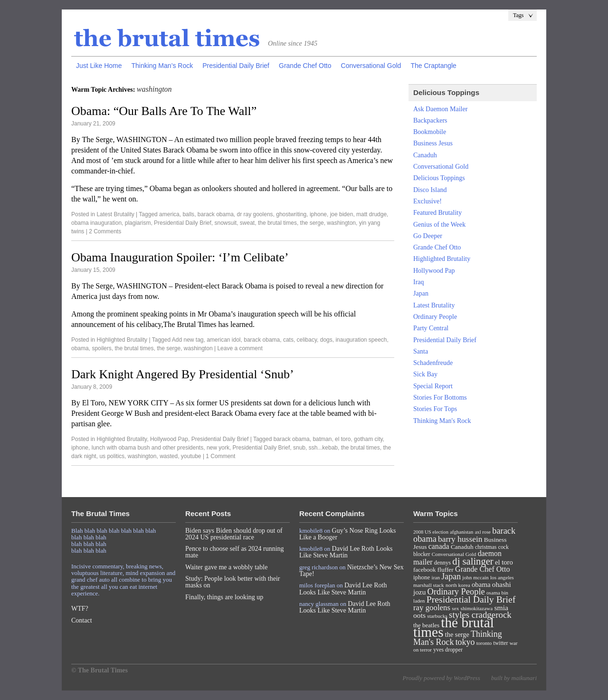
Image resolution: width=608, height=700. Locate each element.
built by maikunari (514, 678)
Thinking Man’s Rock (162, 66)
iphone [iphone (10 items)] (422, 577)
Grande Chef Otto (305, 66)
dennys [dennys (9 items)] (442, 563)
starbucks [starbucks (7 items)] (437, 616)
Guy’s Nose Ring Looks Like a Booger (348, 534)
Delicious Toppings (439, 178)
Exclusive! (427, 201)
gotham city (368, 439)
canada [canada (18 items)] (439, 546)
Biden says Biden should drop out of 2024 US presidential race (234, 534)
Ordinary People (435, 317)
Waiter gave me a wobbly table (226, 567)
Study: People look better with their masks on (233, 582)
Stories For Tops (435, 409)
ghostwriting (291, 214)
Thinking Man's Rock (442, 421)
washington (341, 223)
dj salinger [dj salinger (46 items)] (473, 561)
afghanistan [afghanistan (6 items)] (461, 532)
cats (288, 340)
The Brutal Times (167, 38)
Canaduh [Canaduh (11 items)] (462, 547)
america (169, 214)
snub (299, 448)
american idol (223, 340)
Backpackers (430, 120)
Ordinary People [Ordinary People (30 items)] (456, 592)
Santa (421, 351)
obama (80, 348)
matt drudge (371, 214)
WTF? (80, 609)
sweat (247, 223)
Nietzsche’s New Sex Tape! (351, 571)
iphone (318, 214)
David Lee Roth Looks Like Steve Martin (346, 552)
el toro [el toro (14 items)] (504, 562)
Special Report (433, 386)
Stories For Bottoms (440, 398)
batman (322, 439)
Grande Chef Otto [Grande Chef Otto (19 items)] (482, 569)
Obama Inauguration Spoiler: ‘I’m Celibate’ (180, 257)
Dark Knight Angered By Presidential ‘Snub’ (183, 374)
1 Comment (220, 456)
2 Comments (105, 231)
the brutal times (277, 223)
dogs (326, 340)
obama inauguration (96, 223)
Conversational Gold (371, 66)
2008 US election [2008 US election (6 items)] (431, 532)
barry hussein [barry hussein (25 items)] (460, 539)
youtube (191, 456)
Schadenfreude (433, 363)
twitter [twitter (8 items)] (501, 643)
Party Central (431, 328)
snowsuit (226, 223)
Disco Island (430, 190)
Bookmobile (430, 132)
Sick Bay (425, 374)
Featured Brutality (437, 213)
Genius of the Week (439, 225)
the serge (312, 223)
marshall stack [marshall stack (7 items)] (429, 585)
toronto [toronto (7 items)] (484, 643)
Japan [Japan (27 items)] (451, 576)
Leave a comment (240, 348)
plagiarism (138, 223)
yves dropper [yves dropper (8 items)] (448, 650)
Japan (421, 293)
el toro (343, 439)
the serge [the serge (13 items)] (457, 634)
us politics (112, 456)
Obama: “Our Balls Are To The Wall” (164, 111)
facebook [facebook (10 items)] (424, 570)
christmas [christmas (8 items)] (486, 547)
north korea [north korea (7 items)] (458, 585)
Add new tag (188, 340)
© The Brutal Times (100, 670)
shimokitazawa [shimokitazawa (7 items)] (477, 608)
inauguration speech (361, 340)
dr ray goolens (255, 214)
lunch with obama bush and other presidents (147, 448)
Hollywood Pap (169, 439)
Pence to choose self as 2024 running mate (235, 552)
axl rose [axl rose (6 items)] (483, 532)
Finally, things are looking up (224, 597)
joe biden (342, 214)
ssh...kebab (323, 448)
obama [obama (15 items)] (481, 585)
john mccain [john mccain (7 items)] (475, 577)
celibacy (307, 340)
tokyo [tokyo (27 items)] (465, 642)
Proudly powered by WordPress (441, 678)
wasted (169, 456)
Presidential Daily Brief (236, 66)
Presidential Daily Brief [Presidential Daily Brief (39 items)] (471, 599)
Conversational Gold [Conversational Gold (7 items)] (454, 554)
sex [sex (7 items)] (455, 608)
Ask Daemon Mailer (440, 109)
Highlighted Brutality (122, 340)
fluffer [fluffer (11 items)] (446, 570)
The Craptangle (433, 66)
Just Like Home (99, 66)
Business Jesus (433, 143)
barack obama (216, 214)
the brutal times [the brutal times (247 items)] (454, 627)
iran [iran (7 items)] (436, 577)
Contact (82, 620)
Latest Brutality (115, 214)
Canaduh (425, 155)
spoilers (101, 348)
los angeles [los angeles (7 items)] (502, 577)
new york (218, 448)
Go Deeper (428, 236)
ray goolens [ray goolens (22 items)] (432, 608)
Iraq (419, 282)
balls (188, 214)
